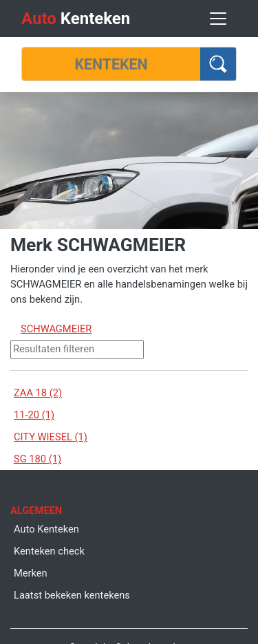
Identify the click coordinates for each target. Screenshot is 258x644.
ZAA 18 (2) (38, 393)
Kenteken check (49, 551)
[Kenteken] (111, 64)
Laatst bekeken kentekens (72, 595)
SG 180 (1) (37, 459)
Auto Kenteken (46, 529)
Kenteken (76, 19)
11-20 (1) (34, 415)
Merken (31, 573)
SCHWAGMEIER (56, 329)
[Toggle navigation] (218, 19)
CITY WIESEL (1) (51, 437)
